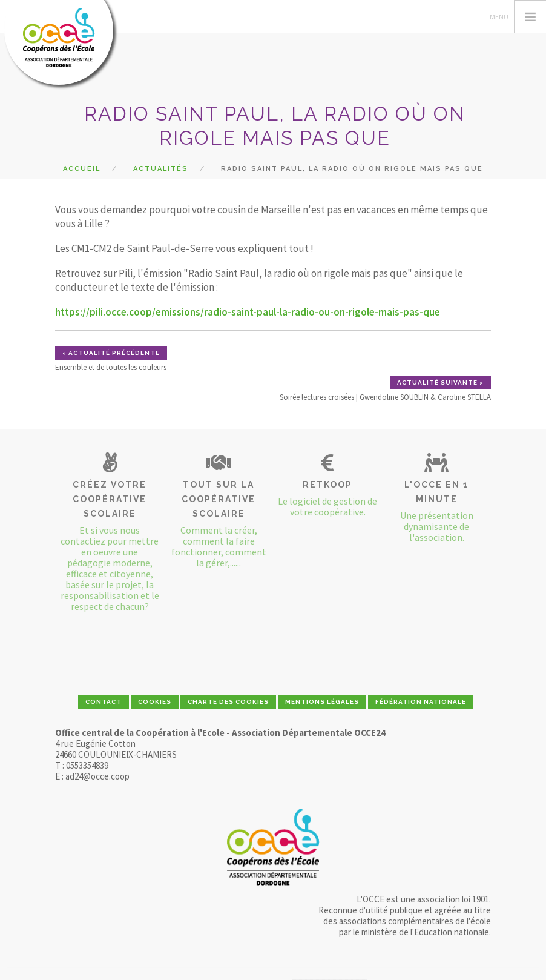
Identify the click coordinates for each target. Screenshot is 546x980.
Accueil (82, 169)
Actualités (161, 169)
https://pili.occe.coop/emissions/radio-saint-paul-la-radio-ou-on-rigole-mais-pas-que (248, 312)
